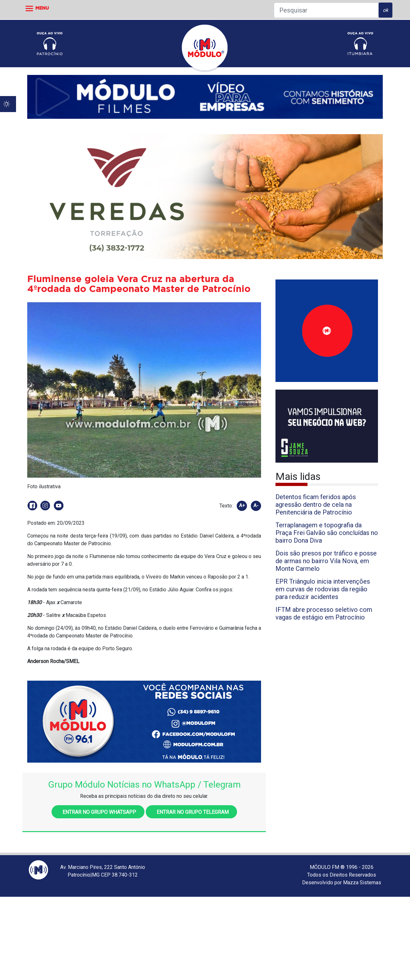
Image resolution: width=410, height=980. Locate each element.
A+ (242, 506)
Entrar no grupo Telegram (191, 812)
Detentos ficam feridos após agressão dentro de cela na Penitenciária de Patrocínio (316, 505)
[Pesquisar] (326, 10)
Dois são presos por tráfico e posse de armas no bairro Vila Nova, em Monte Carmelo (326, 561)
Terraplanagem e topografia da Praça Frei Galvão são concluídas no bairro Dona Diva (327, 533)
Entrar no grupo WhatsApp (98, 812)
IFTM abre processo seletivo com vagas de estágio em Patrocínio (324, 613)
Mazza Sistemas (362, 883)
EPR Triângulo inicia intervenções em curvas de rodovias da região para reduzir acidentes (323, 589)
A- (256, 506)
